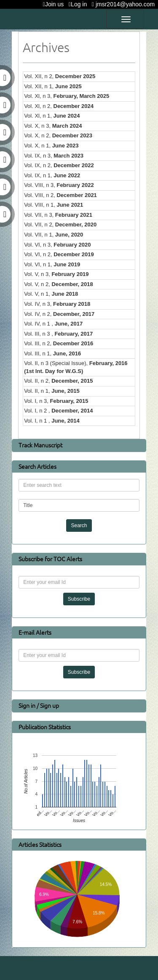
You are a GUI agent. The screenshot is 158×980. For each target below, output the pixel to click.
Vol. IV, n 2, (59, 314)
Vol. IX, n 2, (59, 165)
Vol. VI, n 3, (57, 245)
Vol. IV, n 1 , (53, 324)
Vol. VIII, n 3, (59, 185)
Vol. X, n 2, (58, 135)
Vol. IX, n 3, (54, 156)
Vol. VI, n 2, (59, 254)
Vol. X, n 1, (51, 146)
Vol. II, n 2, (58, 381)
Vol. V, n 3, (56, 274)
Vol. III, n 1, (52, 353)
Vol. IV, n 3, (57, 304)
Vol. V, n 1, (51, 294)
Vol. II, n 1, (52, 391)
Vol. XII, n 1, (53, 86)
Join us (55, 4)
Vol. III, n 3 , (58, 334)
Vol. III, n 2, (59, 343)
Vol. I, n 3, (56, 401)
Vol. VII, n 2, (60, 225)
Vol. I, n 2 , (58, 411)
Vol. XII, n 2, (60, 76)
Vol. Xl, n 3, (67, 96)
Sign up (50, 705)
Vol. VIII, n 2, (60, 195)
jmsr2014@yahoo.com (125, 4)
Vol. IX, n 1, (52, 175)
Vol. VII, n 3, (58, 215)
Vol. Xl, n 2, (59, 106)
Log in (79, 4)
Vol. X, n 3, (53, 126)
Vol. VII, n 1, (54, 235)
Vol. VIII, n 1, (54, 205)
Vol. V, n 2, (59, 284)
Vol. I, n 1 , (52, 421)
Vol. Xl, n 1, (52, 116)
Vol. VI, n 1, (52, 264)
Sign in (28, 705)
